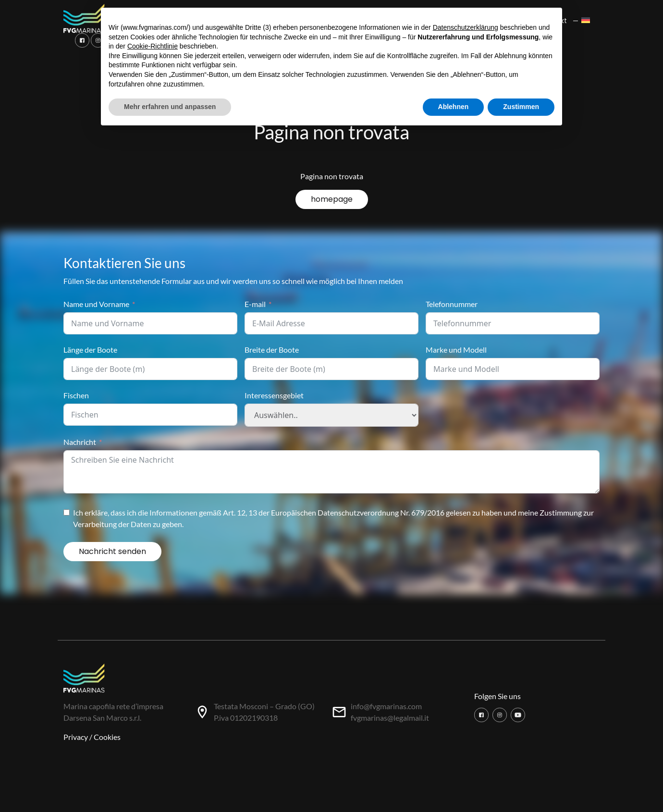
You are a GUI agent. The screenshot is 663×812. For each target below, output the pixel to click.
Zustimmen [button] (521, 107)
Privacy (76, 737)
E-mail (255, 304)
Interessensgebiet (274, 395)
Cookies (107, 737)
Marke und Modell (456, 350)
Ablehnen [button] (454, 107)
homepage (332, 199)
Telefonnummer (452, 304)
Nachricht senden (112, 551)
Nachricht (80, 442)
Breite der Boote (272, 350)
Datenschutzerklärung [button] (466, 27)
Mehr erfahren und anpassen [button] (170, 107)
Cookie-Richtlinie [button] (153, 46)
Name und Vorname (96, 304)
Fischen (76, 395)
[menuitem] (588, 21)
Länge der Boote (90, 350)
